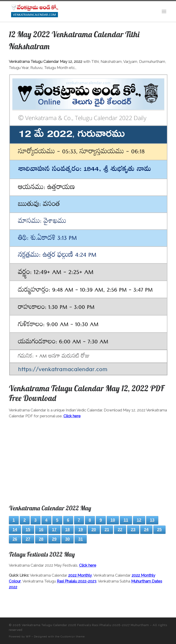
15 (28, 530)
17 (54, 530)
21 (107, 530)
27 (28, 539)
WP (28, 637)
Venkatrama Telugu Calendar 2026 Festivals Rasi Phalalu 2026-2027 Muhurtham (85, 625)
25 (159, 530)
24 (146, 530)
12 (139, 520)
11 (126, 520)
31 (81, 539)
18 (68, 530)
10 (113, 520)
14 (15, 530)
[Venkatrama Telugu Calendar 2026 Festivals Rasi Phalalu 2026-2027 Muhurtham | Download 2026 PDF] (34, 11)
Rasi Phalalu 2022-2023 (77, 581)
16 (41, 530)
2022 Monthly (80, 575)
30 (68, 539)
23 (133, 530)
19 (81, 530)
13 (152, 520)
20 (94, 530)
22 (120, 530)
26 (15, 539)
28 (41, 539)
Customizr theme (73, 637)
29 (54, 539)
